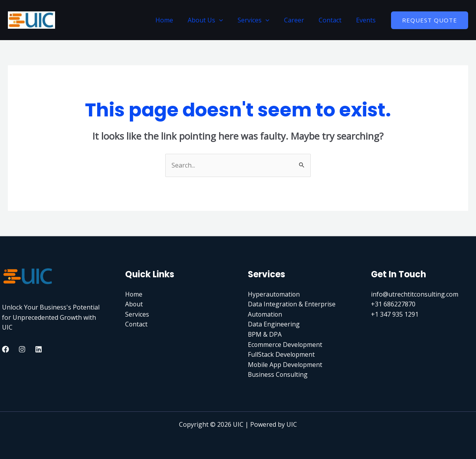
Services (261, 20)
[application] (229, 20)
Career (299, 20)
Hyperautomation (274, 294)
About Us (215, 20)
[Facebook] (6, 349)
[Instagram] (22, 349)
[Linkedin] (39, 349)
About (134, 304)
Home (176, 20)
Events (367, 20)
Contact (333, 20)
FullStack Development (281, 354)
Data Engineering (274, 324)
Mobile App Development (285, 365)
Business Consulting (278, 374)
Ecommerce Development (285, 345)
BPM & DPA (265, 334)
